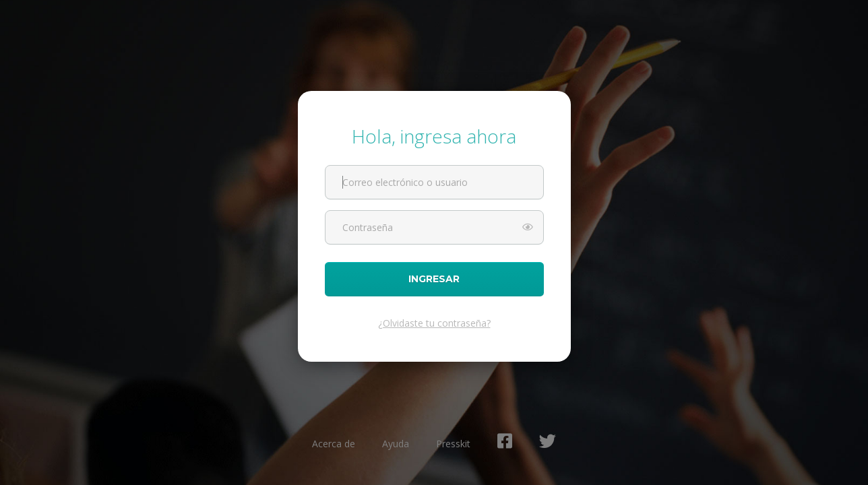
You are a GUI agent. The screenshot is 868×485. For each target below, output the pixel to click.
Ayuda (396, 444)
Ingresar (434, 279)
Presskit (453, 444)
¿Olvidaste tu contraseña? (434, 323)
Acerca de (334, 444)
